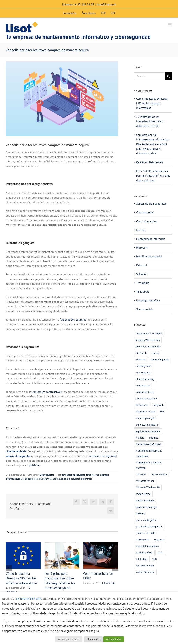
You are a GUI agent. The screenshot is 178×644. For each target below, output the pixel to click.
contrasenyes (45, 479)
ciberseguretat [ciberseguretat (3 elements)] (144, 373)
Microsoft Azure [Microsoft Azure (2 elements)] (159, 474)
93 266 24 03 (86, 4)
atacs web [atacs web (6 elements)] (141, 353)
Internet (141, 230)
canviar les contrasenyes (47, 392)
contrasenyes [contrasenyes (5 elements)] (143, 385)
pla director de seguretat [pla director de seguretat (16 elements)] (149, 526)
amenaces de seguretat (103, 456)
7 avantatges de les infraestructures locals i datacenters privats (150, 121)
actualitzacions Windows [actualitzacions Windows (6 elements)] (149, 333)
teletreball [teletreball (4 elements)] (142, 559)
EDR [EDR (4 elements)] (162, 411)
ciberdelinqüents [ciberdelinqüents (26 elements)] (160, 360)
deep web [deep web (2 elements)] (158, 405)
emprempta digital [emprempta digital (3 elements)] (146, 418)
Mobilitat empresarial (149, 256)
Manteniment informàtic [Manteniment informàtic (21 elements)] (149, 444)
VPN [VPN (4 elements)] (155, 559)
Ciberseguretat (47, 475)
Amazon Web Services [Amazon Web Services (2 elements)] (148, 340)
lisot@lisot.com (106, 4)
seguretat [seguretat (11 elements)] (159, 539)
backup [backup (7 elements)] (156, 353)
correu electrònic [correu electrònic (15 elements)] (145, 392)
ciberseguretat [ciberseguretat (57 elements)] (144, 366)
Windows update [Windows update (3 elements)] (145, 565)
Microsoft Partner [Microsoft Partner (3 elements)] (145, 481)
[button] (9, 568)
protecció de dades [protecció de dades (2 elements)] (146, 533)
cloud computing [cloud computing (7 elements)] (145, 379)
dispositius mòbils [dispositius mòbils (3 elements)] (145, 411)
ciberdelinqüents (16, 451)
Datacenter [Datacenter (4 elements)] (142, 405)
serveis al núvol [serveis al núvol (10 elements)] (144, 552)
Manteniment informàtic (151, 239)
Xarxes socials (145, 309)
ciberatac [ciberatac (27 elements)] (141, 360)
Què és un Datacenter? (150, 162)
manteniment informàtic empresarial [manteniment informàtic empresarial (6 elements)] (149, 453)
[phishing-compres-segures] (62, 99)
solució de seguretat (18, 456)
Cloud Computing (147, 221)
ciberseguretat (30, 479)
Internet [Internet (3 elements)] (153, 438)
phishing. (35, 465)
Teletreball (142, 292)
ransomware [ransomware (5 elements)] (143, 539)
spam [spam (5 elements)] (160, 552)
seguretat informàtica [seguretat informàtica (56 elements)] (147, 546)
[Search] (168, 76)
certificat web (92, 475)
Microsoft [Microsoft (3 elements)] (141, 474)
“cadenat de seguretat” (73, 320)
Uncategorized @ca (148, 300)
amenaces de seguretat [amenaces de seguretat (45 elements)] (148, 347)
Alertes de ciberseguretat (151, 204)
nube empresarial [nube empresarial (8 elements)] (145, 500)
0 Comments (109, 583)
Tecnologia (143, 283)
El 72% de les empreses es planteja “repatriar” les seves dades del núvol (153, 176)
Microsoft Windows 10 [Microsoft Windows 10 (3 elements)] (148, 487)
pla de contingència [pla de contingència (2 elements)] (146, 520)
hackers (56, 479)
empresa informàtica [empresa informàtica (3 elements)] (147, 425)
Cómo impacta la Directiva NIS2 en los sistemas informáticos (22, 578)
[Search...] (149, 76)
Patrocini (142, 265)
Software (141, 274)
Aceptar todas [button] (114, 639)
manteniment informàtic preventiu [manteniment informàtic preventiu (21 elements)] (149, 465)
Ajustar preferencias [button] (69, 639)
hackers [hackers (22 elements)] (140, 438)
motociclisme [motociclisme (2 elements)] (143, 494)
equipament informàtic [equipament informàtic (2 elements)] (148, 431)
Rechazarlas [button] (94, 639)
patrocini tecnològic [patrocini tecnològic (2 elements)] (147, 507)
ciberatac (104, 475)
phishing (65, 479)
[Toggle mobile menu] (170, 25)
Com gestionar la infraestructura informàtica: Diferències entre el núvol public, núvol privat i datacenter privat (152, 144)
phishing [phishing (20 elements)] (140, 513)
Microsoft (142, 248)
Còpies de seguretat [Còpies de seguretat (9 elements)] (146, 398)
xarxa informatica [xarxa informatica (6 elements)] (145, 572)
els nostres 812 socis (29, 599)
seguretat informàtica (81, 479)
